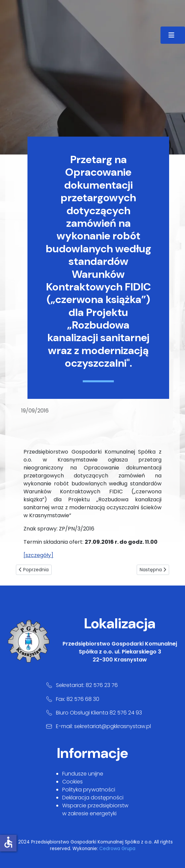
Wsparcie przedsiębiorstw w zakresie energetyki (95, 809)
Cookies (72, 782)
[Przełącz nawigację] (173, 35)
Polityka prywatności (89, 790)
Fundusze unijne (83, 774)
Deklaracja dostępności (93, 798)
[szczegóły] (38, 555)
